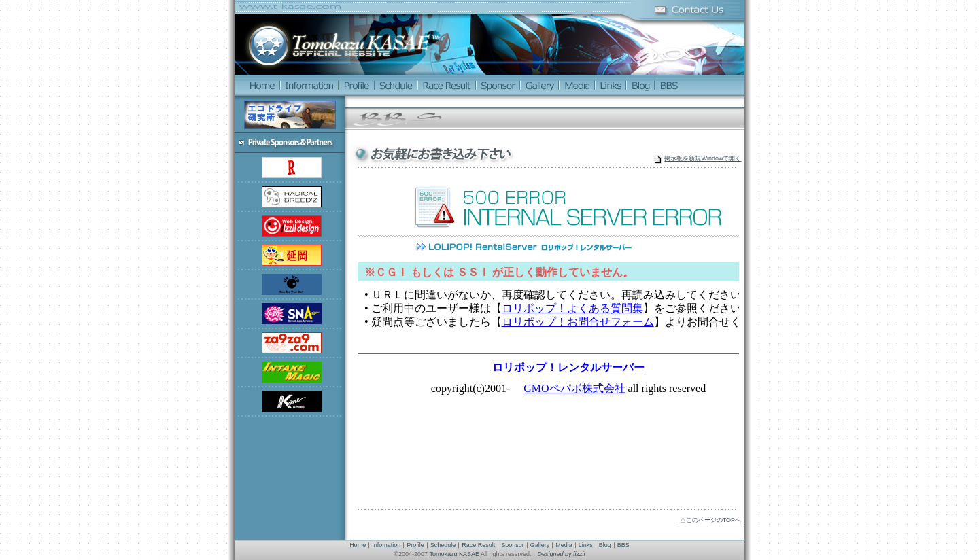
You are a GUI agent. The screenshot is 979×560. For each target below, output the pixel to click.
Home (358, 545)
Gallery (540, 545)
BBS (623, 545)
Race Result (478, 545)
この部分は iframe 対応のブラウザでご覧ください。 (547, 338)
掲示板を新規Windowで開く (703, 158)
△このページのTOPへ (710, 520)
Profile (415, 545)
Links (586, 545)
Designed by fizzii (562, 554)
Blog (605, 545)
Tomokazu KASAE (454, 554)
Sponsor (513, 545)
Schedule (443, 545)
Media (564, 545)
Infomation (386, 545)
